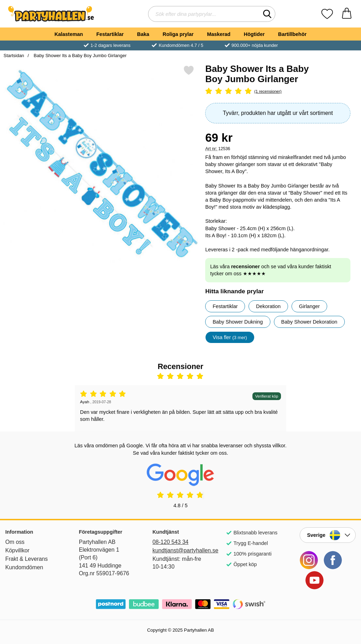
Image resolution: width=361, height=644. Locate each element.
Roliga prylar (178, 34)
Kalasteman (69, 34)
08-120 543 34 (170, 542)
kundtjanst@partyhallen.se (180, 550)
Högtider (254, 34)
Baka (143, 34)
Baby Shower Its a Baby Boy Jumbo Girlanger (79, 56)
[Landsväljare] (328, 535)
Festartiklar (110, 34)
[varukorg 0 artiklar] (347, 14)
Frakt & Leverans (27, 559)
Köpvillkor (17, 550)
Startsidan (14, 56)
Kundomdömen (24, 567)
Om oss (15, 542)
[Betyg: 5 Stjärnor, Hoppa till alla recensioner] (278, 91)
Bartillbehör (292, 34)
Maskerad (219, 34)
